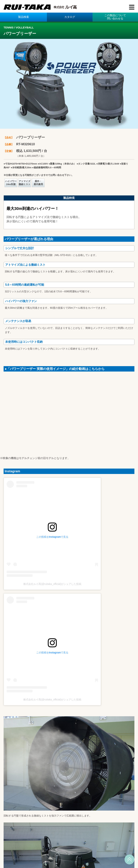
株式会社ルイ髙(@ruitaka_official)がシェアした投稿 (52, 584)
